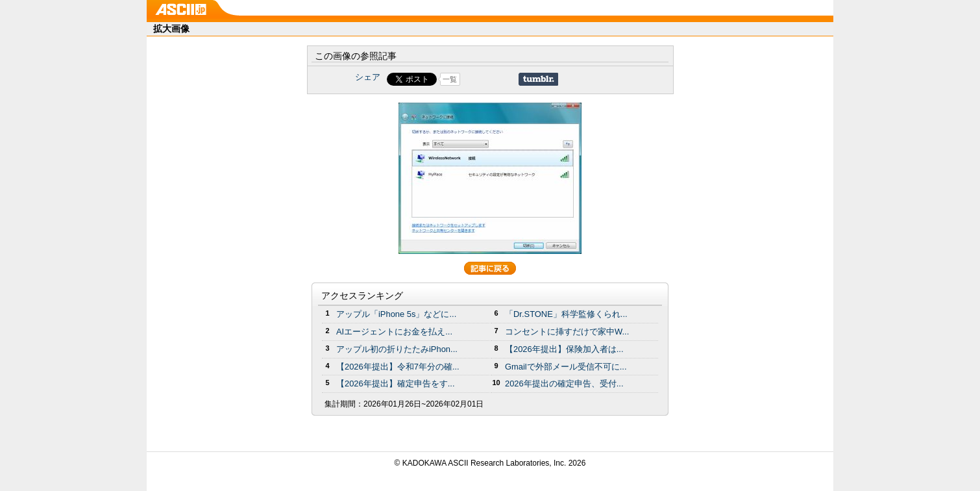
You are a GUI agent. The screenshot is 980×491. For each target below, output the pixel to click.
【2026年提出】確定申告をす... (396, 384)
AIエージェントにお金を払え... (394, 332)
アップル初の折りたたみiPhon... (397, 349)
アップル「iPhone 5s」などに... (396, 314)
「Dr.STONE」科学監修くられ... (566, 314)
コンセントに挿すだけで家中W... (567, 332)
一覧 (450, 79)
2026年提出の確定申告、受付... (564, 384)
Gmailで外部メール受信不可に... (566, 367)
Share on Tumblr (538, 79)
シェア (368, 77)
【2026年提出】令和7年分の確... (398, 367)
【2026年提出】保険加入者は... (564, 349)
